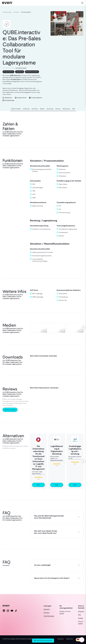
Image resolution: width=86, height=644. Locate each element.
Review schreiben (10, 410)
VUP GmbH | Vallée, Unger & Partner (37, 473)
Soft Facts (35, 109)
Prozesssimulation (8, 72)
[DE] (80, 640)
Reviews (58, 109)
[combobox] (80, 640)
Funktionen (26, 109)
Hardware (47, 609)
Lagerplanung (20, 72)
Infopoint (81, 611)
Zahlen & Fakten (16, 109)
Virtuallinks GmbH (21, 68)
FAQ (74, 109)
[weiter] (83, 328)
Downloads (50, 109)
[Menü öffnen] (82, 3)
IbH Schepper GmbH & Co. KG (75, 457)
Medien (42, 109)
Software (46, 613)
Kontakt (80, 618)
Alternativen (66, 109)
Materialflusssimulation (32, 72)
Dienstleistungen (49, 616)
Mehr (38, 485)
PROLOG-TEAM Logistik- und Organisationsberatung (56, 458)
